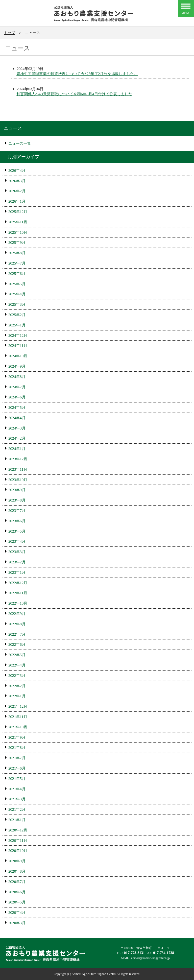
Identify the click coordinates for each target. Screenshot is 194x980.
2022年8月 (17, 624)
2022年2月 (17, 686)
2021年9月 (17, 737)
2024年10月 (18, 356)
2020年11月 (18, 840)
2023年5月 (17, 531)
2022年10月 (18, 603)
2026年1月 (17, 201)
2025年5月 (17, 284)
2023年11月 (18, 469)
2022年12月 (18, 583)
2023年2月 (17, 562)
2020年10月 (18, 851)
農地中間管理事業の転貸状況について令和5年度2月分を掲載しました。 (77, 74)
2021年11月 (18, 717)
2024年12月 (18, 335)
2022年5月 (17, 655)
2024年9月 (17, 366)
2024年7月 (17, 387)
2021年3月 (17, 799)
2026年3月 (17, 181)
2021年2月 (17, 809)
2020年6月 (17, 892)
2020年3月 (17, 923)
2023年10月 (18, 480)
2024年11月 (18, 345)
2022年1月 (17, 696)
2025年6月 (17, 273)
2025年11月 (18, 222)
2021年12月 (18, 706)
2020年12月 (18, 830)
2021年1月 (17, 820)
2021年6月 (17, 768)
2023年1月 (17, 572)
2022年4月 (17, 665)
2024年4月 (17, 418)
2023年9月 (17, 490)
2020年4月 (17, 912)
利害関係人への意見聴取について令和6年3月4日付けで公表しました (74, 94)
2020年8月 (17, 871)
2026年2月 (17, 191)
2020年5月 (17, 902)
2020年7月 (17, 882)
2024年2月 (17, 438)
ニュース (13, 128)
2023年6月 (17, 521)
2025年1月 (17, 325)
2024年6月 (17, 397)
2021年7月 (17, 758)
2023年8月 (17, 500)
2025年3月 (17, 304)
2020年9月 (17, 861)
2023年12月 (18, 459)
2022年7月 (17, 634)
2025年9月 (17, 242)
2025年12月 (18, 212)
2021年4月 (17, 789)
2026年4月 (17, 170)
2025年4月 (17, 294)
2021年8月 (17, 747)
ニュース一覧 (20, 143)
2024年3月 (17, 428)
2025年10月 (18, 232)
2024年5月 (17, 407)
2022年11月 (18, 593)
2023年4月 (17, 541)
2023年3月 (17, 552)
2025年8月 (17, 253)
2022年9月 (17, 614)
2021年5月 (17, 779)
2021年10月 (18, 727)
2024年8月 (17, 377)
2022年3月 (17, 675)
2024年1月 (17, 449)
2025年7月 (17, 263)
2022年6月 (17, 644)
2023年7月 (17, 510)
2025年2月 (17, 315)
